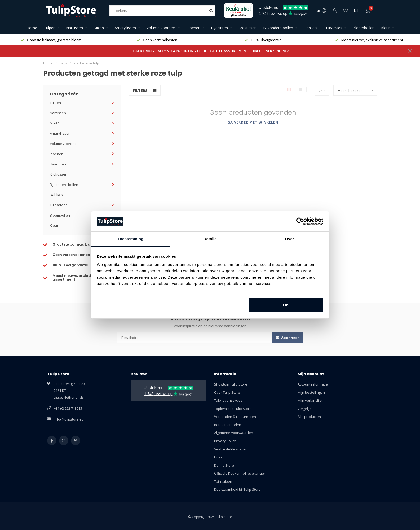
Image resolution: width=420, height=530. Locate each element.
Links (218, 457)
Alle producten (309, 417)
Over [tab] (289, 239)
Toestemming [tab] (131, 239)
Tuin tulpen (223, 481)
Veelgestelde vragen (231, 449)
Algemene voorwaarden (234, 433)
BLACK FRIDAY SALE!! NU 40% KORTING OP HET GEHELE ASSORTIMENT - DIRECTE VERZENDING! (210, 51)
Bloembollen (364, 28)
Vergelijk (304, 409)
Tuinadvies (333, 28)
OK (286, 305)
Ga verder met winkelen (253, 122)
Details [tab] (210, 239)
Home (32, 28)
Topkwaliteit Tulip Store (233, 409)
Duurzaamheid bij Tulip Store (237, 489)
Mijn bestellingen (311, 392)
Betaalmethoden (228, 425)
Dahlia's (310, 28)
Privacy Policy (225, 441)
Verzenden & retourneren (235, 417)
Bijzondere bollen (278, 28)
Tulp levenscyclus (228, 400)
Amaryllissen (125, 28)
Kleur (385, 28)
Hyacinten (219, 28)
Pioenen (193, 28)
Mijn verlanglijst (310, 400)
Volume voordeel (161, 28)
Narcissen (74, 28)
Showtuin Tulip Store (231, 384)
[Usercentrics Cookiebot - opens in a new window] (300, 221)
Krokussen (247, 28)
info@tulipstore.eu (69, 419)
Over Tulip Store (227, 392)
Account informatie (313, 384)
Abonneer (287, 338)
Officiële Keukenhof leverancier (240, 473)
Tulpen (50, 28)
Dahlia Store (224, 465)
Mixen (99, 28)
